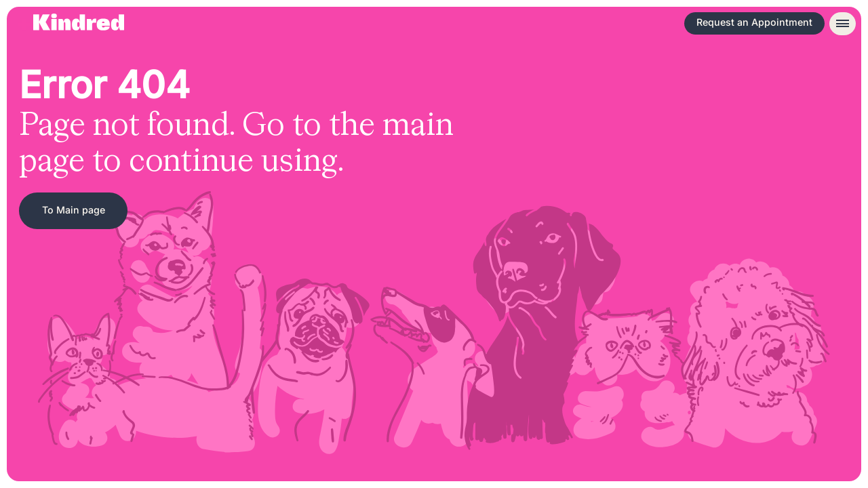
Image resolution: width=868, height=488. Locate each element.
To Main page (74, 210)
